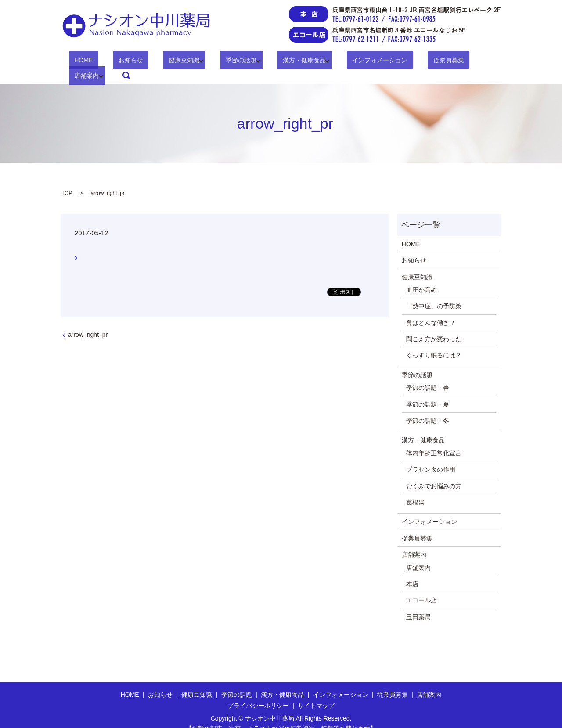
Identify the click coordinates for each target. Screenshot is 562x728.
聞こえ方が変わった (434, 325)
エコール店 (421, 587)
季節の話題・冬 (428, 407)
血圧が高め (421, 276)
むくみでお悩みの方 (434, 472)
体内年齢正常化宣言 (434, 440)
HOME (83, 62)
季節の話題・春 (428, 375)
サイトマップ (316, 692)
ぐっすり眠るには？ (434, 342)
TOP (67, 180)
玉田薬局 (418, 603)
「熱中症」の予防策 (434, 293)
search (481, 62)
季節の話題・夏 (428, 391)
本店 (412, 570)
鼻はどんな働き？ (431, 309)
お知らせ (119, 62)
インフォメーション (342, 62)
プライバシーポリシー (258, 692)
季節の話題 (213, 62)
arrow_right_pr (88, 321)
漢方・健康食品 (271, 62)
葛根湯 (415, 489)
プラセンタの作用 (431, 456)
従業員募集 (399, 62)
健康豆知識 (162, 62)
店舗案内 (442, 62)
